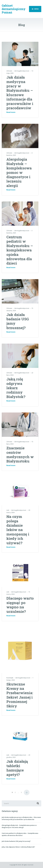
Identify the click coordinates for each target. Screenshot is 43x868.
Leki (8, 510)
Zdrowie (9, 71)
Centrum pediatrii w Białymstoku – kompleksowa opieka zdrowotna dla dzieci (20, 250)
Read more (11, 112)
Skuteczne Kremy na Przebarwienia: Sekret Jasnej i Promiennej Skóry (20, 695)
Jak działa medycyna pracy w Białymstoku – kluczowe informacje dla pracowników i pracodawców (20, 93)
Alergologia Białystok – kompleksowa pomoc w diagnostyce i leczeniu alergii (19, 172)
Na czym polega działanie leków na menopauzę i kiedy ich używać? (18, 530)
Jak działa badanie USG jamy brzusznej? (18, 321)
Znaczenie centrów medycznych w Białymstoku (20, 454)
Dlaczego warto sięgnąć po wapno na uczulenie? (20, 605)
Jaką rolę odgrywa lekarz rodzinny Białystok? (16, 388)
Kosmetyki (10, 678)
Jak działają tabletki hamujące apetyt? (17, 768)
